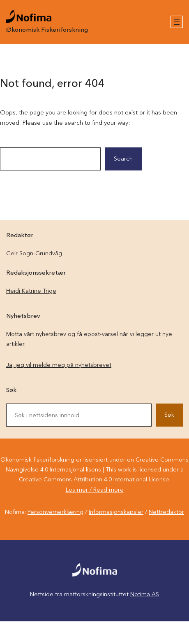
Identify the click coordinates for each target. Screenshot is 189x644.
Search (123, 159)
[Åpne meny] (177, 22)
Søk (169, 415)
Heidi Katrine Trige (31, 291)
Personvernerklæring (55, 512)
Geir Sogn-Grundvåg (34, 254)
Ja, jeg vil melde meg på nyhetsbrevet (59, 365)
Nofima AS (145, 595)
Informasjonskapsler (116, 512)
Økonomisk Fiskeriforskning (47, 30)
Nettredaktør (166, 512)
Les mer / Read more (95, 490)
